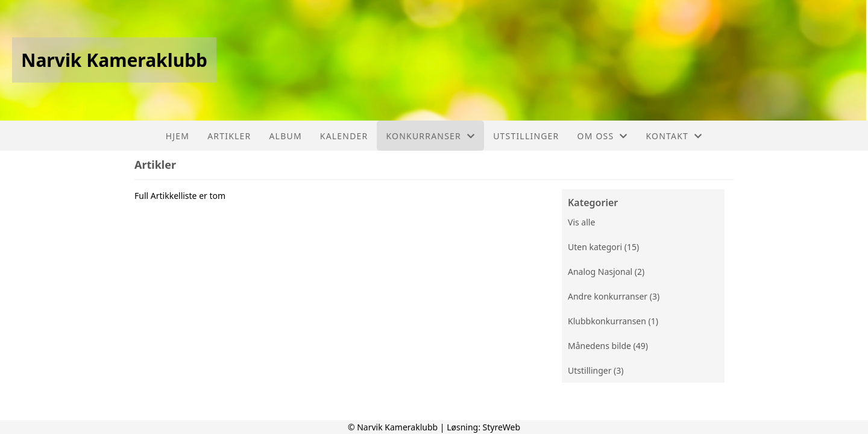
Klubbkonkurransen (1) (613, 321)
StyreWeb (502, 427)
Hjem (178, 136)
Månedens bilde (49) (608, 346)
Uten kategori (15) (603, 247)
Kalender (344, 136)
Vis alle (581, 222)
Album (285, 136)
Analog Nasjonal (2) (606, 272)
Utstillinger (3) (596, 370)
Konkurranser (430, 136)
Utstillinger (526, 136)
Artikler (229, 136)
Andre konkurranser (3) (614, 296)
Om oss (603, 136)
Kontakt (675, 136)
